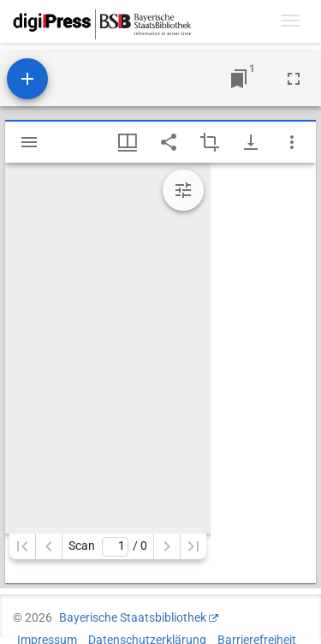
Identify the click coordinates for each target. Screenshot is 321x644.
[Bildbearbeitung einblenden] (183, 190)
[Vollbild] (294, 79)
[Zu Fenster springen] (239, 79)
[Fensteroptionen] (292, 142)
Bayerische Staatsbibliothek (133, 617)
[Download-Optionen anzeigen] (251, 142)
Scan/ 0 (107, 547)
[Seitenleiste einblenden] (29, 142)
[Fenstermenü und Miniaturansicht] (128, 142)
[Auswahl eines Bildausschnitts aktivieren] (210, 142)
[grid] (263, 373)
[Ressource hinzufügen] (27, 79)
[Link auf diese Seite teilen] (169, 142)
